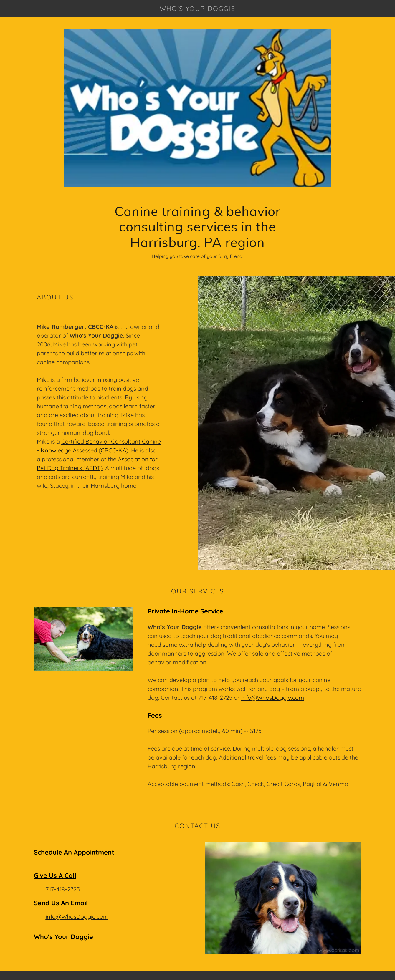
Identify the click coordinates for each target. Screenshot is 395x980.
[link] (197, 9)
